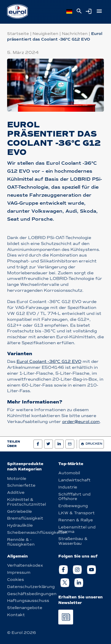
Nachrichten (75, 34)
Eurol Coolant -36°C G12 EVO (49, 362)
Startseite (18, 34)
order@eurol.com (81, 422)
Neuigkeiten (45, 34)
